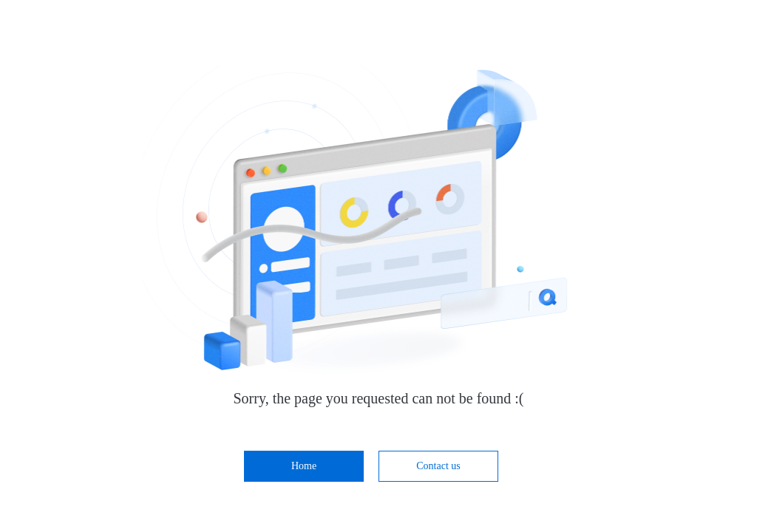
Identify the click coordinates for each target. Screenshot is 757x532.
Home (304, 466)
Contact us (438, 466)
